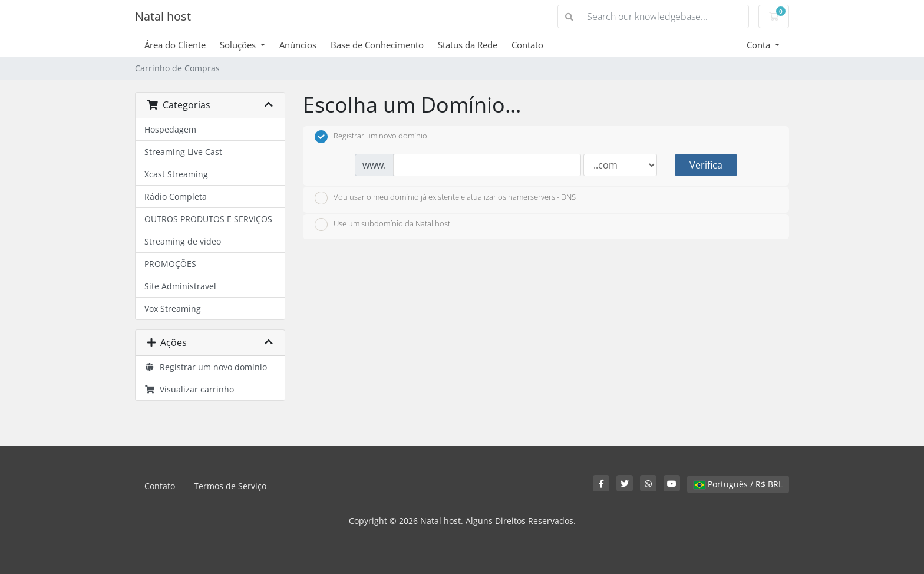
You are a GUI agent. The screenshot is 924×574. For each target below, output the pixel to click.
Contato (527, 45)
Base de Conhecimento (377, 45)
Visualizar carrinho (189, 389)
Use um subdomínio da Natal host (382, 225)
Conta (760, 45)
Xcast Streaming (176, 174)
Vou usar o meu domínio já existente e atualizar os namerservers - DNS (445, 198)
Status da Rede (468, 45)
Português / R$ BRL (738, 484)
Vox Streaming (173, 309)
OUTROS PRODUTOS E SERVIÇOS (208, 219)
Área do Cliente (175, 45)
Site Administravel (180, 286)
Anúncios (298, 45)
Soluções (239, 45)
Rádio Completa (176, 197)
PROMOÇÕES (170, 264)
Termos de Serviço (230, 486)
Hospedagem (170, 129)
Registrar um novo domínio (206, 367)
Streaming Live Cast (183, 152)
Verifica (706, 165)
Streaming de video (183, 241)
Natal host (163, 16)
